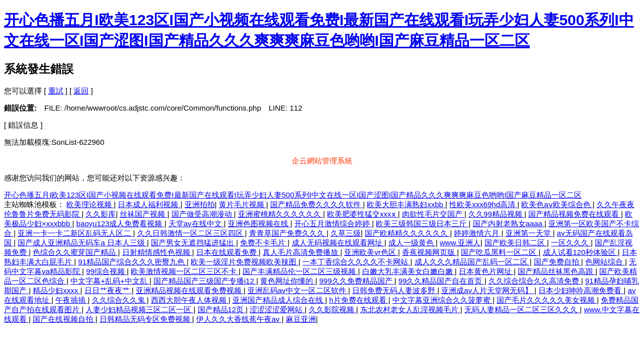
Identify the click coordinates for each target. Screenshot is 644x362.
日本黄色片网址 (486, 271)
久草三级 (346, 233)
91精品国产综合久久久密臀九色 (132, 262)
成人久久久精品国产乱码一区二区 (472, 262)
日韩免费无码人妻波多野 (395, 290)
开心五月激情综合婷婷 (333, 223)
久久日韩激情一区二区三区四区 (191, 233)
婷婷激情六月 (477, 233)
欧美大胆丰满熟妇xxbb (406, 204)
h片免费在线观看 (359, 300)
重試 (56, 91)
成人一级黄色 (412, 243)
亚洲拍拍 (200, 204)
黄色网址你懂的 (288, 281)
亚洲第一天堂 (529, 233)
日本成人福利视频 (149, 204)
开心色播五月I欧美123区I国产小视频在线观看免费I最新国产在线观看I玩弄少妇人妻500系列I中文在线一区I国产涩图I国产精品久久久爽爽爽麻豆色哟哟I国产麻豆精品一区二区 (293, 195)
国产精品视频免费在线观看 (575, 214)
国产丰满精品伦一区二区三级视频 (300, 271)
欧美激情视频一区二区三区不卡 (185, 271)
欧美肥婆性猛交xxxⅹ (363, 214)
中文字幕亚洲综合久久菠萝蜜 (442, 300)
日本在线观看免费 (227, 252)
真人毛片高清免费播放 (301, 252)
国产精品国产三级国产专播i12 (205, 281)
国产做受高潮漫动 (203, 214)
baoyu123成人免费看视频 (120, 223)
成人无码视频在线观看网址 (338, 243)
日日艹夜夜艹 (108, 290)
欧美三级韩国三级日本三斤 (422, 223)
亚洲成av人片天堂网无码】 (488, 290)
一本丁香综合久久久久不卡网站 (356, 262)
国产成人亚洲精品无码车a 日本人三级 (82, 243)
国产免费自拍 (557, 262)
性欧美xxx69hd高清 (483, 204)
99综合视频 (106, 271)
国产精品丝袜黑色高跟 (556, 271)
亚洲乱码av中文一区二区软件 (298, 290)
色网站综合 (605, 262)
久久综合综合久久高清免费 (535, 281)
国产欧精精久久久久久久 (407, 233)
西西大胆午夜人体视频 (190, 300)
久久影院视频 (333, 309)
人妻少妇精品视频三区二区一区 (139, 309)
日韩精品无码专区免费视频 (146, 319)
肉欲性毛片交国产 (433, 214)
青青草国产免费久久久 (288, 233)
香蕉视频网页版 (429, 252)
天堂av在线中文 (196, 223)
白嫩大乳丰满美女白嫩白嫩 (409, 271)
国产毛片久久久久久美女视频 (547, 300)
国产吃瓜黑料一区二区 (500, 252)
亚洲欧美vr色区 (371, 252)
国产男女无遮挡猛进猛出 (193, 243)
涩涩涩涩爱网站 (277, 309)
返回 (81, 91)
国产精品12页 (222, 309)
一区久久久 (571, 243)
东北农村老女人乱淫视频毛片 (410, 309)
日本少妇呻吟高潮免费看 (581, 290)
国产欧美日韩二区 (516, 243)
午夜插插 (71, 300)
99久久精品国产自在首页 (441, 281)
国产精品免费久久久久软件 (316, 204)
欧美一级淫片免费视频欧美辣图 (245, 262)
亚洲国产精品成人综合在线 (279, 300)
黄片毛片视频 (243, 204)
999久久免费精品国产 (357, 281)
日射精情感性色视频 (157, 252)
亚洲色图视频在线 (259, 223)
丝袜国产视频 (143, 214)
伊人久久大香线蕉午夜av (239, 319)
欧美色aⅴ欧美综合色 (557, 204)
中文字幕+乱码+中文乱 (110, 281)
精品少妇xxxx (56, 290)
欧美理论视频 (90, 204)
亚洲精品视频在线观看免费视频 (190, 290)
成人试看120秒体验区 (580, 252)
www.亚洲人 (460, 243)
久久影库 (101, 214)
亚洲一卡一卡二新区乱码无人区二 (75, 233)
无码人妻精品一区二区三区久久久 (522, 309)
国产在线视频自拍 (64, 319)
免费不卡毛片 (264, 243)
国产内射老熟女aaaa (509, 223)
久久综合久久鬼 (119, 300)
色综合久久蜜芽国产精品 (75, 252)
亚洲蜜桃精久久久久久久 (280, 214)
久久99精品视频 (496, 214)
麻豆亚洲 (301, 319)
